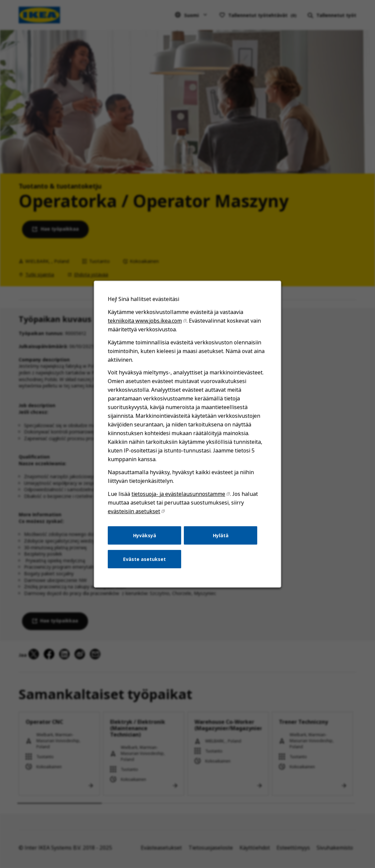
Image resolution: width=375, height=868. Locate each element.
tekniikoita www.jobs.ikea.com (145, 322)
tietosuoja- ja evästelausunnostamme (178, 495)
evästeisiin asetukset (134, 512)
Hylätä (220, 536)
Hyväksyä (145, 536)
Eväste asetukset (145, 559)
